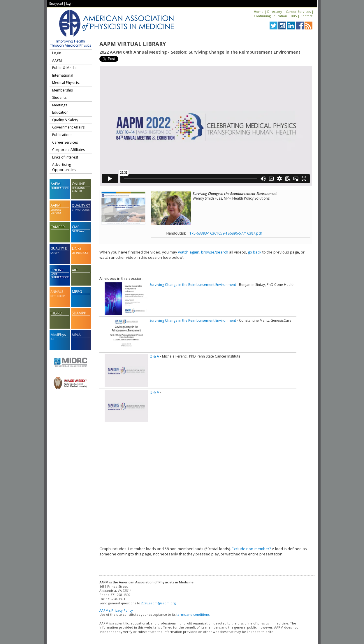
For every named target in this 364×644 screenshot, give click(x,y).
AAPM (57, 60)
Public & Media (64, 68)
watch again (189, 252)
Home (259, 12)
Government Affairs (68, 127)
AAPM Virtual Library (133, 44)
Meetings (60, 105)
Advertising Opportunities (64, 167)
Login (70, 3)
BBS (294, 16)
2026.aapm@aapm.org (158, 603)
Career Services (298, 12)
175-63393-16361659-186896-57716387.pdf (226, 233)
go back (255, 252)
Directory (275, 12)
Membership (63, 90)
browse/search (215, 252)
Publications (62, 135)
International (63, 75)
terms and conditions (193, 614)
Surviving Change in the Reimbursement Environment (193, 285)
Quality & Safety (65, 120)
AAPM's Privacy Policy (116, 610)
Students (59, 97)
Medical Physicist (66, 83)
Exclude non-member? (251, 549)
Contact (306, 16)
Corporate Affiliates (68, 150)
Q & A (154, 356)
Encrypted (56, 3)
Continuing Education (270, 16)
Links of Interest (65, 157)
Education (60, 112)
